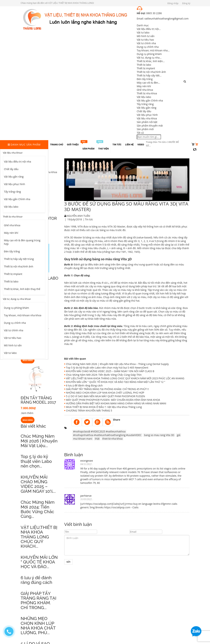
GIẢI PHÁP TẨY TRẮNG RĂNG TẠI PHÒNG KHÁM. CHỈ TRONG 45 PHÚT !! (107, 389)
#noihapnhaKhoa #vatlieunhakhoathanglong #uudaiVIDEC (107, 435)
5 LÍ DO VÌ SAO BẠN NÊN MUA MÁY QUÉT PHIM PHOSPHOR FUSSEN (106, 396)
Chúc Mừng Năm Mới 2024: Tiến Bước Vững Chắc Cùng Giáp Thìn (104, 375)
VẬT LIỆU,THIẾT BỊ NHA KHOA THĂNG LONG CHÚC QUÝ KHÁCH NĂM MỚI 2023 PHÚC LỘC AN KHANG (125, 378)
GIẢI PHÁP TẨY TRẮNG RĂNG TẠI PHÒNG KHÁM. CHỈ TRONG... (38, 601)
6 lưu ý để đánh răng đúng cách (36, 580)
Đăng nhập (173, 3)
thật (97, 439)
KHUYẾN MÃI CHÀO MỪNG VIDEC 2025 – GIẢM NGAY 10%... (38, 484)
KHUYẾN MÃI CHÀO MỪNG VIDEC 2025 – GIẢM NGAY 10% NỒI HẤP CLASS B (110, 371)
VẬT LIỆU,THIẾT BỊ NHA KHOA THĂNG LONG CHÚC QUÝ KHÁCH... (39, 537)
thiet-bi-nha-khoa (112, 439)
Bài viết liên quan (75, 359)
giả (178, 435)
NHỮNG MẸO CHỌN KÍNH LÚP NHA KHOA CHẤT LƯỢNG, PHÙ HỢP (105, 393)
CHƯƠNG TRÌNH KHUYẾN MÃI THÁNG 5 (89, 411)
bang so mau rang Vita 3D (159, 435)
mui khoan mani (83, 439)
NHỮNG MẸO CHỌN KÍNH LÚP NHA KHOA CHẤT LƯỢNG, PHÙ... (38, 626)
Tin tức (162, 142)
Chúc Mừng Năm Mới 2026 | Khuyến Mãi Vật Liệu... (39, 441)
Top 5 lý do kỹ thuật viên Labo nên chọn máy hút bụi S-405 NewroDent (107, 368)
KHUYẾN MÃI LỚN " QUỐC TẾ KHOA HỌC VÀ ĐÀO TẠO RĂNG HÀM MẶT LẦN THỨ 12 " (116, 382)
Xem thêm (27, 413)
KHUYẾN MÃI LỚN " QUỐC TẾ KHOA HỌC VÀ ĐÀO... (39, 562)
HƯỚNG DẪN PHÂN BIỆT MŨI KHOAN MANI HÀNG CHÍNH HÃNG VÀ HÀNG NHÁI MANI (116, 403)
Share (117, 420)
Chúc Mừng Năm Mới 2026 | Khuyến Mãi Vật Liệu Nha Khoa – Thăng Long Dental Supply (117, 364)
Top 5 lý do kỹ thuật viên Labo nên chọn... (36, 461)
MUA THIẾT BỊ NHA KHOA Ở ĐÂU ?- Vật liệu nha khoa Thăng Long (104, 407)
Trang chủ (151, 142)
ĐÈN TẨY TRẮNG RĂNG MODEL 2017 (38, 400)
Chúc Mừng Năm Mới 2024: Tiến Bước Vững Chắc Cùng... (38, 509)
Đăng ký (186, 3)
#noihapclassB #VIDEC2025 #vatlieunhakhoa (99, 431)
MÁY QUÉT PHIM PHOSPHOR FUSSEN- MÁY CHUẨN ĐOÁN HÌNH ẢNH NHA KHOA (113, 400)
